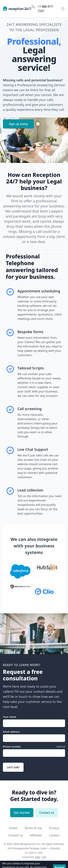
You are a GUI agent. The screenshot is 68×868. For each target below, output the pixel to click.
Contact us (47, 813)
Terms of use (33, 828)
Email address (11, 732)
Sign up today (18, 124)
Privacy (54, 828)
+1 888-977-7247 (46, 9)
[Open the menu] (63, 9)
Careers (54, 835)
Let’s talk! (13, 767)
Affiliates (36, 835)
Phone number (12, 747)
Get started (22, 813)
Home (13, 828)
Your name (9, 717)
